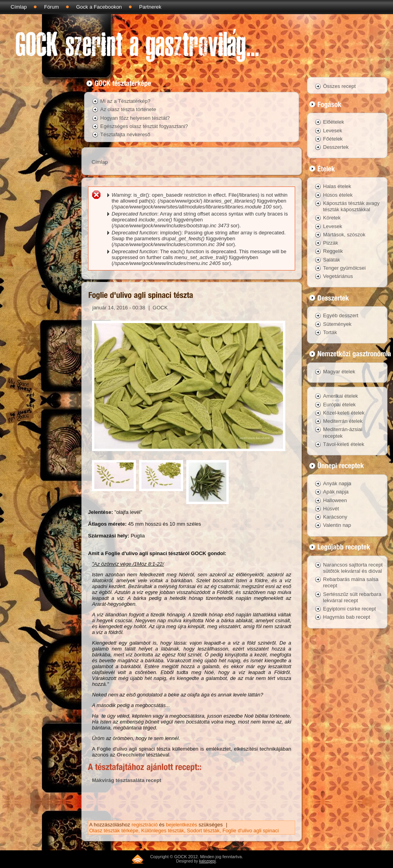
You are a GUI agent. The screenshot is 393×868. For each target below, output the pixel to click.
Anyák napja (337, 483)
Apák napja (336, 492)
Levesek (332, 131)
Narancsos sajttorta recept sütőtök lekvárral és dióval (353, 568)
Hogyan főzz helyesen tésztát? (135, 118)
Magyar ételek (339, 372)
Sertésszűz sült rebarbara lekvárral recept (352, 597)
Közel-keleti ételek (344, 413)
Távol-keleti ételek (344, 444)
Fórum (51, 7)
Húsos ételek (338, 195)
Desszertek (336, 147)
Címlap (19, 7)
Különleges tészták (163, 831)
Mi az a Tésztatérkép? (125, 101)
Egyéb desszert (341, 315)
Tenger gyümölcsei (344, 268)
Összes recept (339, 86)
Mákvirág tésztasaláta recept (127, 780)
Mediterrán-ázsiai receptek (343, 432)
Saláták (331, 260)
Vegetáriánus (338, 276)
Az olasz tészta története (128, 109)
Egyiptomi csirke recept (349, 609)
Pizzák (331, 243)
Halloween (335, 500)
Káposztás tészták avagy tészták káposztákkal (351, 206)
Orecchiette (131, 755)
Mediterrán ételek (343, 421)
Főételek (333, 139)
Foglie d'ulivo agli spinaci (251, 831)
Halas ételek (337, 186)
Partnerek (150, 7)
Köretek (332, 218)
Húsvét (331, 509)
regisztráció (145, 825)
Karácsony (335, 517)
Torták (330, 332)
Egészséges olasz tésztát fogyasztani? (144, 126)
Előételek (333, 122)
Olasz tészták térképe (114, 831)
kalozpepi (208, 861)
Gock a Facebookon (99, 7)
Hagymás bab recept (347, 617)
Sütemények (337, 324)
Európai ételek (339, 405)
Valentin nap (337, 525)
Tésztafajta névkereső (125, 134)
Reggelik (333, 251)
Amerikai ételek (341, 396)
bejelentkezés (182, 825)
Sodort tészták (203, 831)
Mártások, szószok (344, 235)
